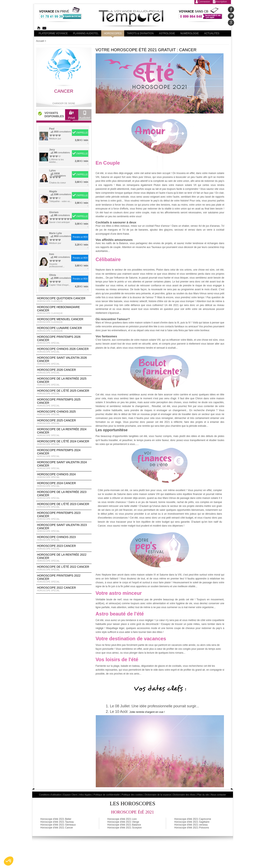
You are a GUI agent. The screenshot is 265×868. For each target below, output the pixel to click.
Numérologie (189, 33)
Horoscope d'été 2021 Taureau (57, 822)
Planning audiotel (86, 33)
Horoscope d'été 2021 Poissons (192, 828)
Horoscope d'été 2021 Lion (122, 819)
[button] (9, 861)
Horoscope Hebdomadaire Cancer (64, 310)
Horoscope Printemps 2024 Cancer (64, 453)
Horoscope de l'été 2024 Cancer (64, 443)
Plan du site (203, 795)
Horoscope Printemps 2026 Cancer (64, 340)
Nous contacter (218, 795)
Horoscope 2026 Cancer (64, 371)
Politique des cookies (132, 795)
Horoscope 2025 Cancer (64, 422)
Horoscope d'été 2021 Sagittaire (192, 822)
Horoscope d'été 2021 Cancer (57, 828)
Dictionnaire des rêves (184, 795)
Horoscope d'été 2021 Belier (56, 819)
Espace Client (70, 795)
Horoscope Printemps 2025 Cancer (64, 403)
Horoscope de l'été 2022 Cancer (64, 568)
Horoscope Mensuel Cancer (64, 321)
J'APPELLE (82, 133)
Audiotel (85, 116)
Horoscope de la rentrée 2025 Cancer (64, 382)
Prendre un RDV (80, 237)
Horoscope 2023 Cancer (64, 547)
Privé (71, 116)
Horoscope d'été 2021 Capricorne (193, 819)
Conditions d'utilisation (50, 795)
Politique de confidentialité (107, 795)
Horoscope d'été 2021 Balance (124, 825)
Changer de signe (64, 103)
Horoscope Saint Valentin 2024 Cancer (64, 465)
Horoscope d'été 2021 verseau (191, 825)
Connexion (204, 2)
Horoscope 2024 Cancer (64, 485)
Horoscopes (113, 33)
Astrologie (167, 33)
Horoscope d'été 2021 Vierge (123, 822)
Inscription (221, 2)
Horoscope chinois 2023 (64, 538)
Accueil (40, 41)
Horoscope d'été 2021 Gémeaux (58, 825)
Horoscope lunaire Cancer (64, 329)
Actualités (212, 33)
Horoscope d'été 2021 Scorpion (125, 828)
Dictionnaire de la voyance (158, 795)
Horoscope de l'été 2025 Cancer (64, 392)
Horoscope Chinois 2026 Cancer (64, 350)
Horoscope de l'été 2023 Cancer (64, 505)
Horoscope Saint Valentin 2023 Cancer (64, 528)
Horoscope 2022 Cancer (64, 589)
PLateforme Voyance (53, 33)
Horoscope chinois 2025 (64, 413)
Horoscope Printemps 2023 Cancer (64, 516)
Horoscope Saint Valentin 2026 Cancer (64, 361)
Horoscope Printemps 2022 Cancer (64, 579)
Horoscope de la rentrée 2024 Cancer (64, 432)
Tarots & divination (140, 33)
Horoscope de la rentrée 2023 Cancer (64, 495)
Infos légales (85, 795)
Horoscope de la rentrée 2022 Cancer (64, 558)
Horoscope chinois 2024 (64, 476)
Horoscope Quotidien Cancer (64, 300)
